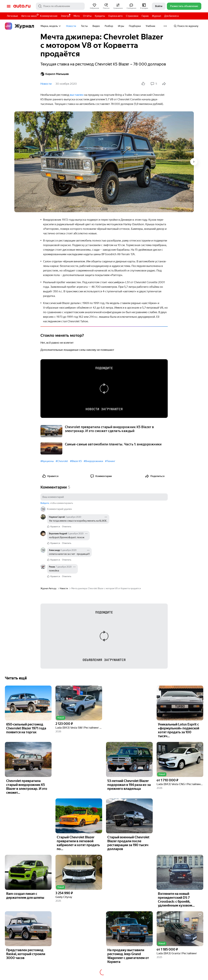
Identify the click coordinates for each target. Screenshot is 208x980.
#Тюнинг (110, 461)
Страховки (132, 16)
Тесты (84, 26)
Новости (71, 26)
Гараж (145, 16)
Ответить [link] (67, 527)
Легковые (12, 16)
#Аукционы (47, 461)
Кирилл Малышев (55, 74)
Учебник (150, 26)
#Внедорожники (93, 461)
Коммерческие (49, 16)
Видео (96, 26)
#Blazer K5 (76, 461)
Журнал (156, 16)
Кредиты (100, 16)
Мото (77, 16)
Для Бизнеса (171, 16)
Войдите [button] (45, 503)
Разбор (109, 26)
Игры (121, 26)
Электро (65, 16)
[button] (94, 6)
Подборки (135, 26)
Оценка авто (115, 16)
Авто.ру (22, 6)
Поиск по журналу (186, 26)
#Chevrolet (62, 461)
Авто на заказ (30, 15)
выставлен (77, 95)
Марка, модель (51, 26)
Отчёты (87, 16)
